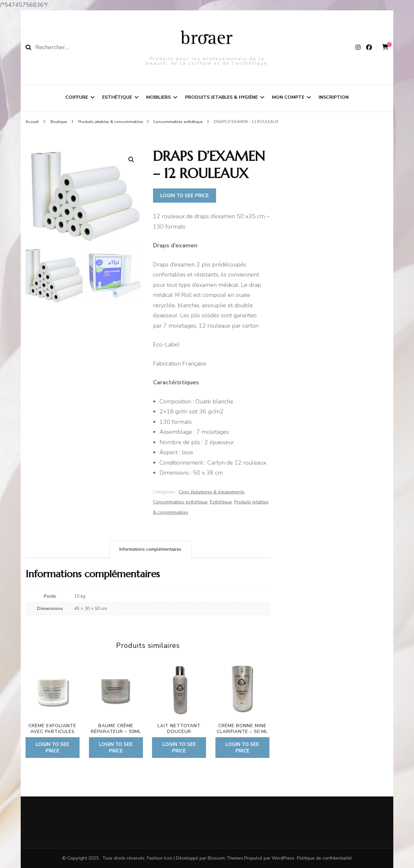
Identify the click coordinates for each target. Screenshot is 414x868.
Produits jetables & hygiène (221, 97)
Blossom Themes (225, 858)
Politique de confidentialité (324, 858)
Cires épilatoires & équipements (212, 492)
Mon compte (288, 97)
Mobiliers (158, 97)
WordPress (283, 858)
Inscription (334, 97)
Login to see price (185, 196)
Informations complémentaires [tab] (150, 549)
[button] (131, 160)
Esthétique (117, 97)
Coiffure (77, 97)
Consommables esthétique (180, 502)
